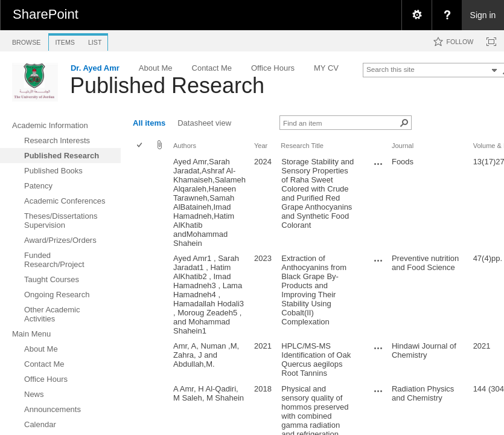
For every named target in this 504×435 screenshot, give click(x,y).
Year (261, 146)
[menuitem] (416, 15)
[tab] (26, 40)
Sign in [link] (483, 15)
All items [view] (149, 123)
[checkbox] (140, 146)
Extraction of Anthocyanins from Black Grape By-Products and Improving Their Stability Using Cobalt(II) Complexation (314, 290)
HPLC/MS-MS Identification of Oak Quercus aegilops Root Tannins (316, 359)
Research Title (302, 146)
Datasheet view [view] (204, 123)
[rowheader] (142, 202)
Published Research (167, 85)
